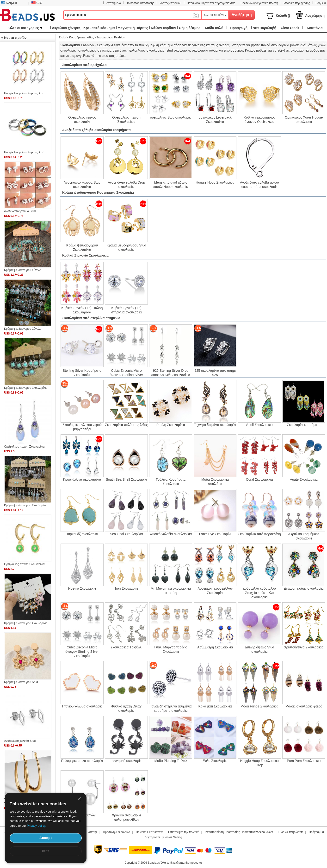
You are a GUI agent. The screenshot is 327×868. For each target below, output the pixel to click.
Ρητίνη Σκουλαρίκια (171, 425)
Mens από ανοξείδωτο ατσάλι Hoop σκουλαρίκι (171, 184)
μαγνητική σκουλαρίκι (126, 761)
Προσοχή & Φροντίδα (117, 832)
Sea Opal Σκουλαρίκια (126, 534)
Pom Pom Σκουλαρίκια (304, 761)
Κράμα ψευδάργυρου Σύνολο (23, 270)
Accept (46, 838)
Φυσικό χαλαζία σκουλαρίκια (171, 534)
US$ (37, 3)
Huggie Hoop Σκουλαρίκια (215, 182)
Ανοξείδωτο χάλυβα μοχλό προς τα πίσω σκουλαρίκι (259, 184)
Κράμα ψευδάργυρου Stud (21, 682)
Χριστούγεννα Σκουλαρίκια (304, 647)
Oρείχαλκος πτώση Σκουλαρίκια (126, 119)
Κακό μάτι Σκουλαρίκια (215, 706)
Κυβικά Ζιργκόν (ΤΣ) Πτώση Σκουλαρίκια (82, 310)
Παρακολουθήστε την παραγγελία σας (211, 3)
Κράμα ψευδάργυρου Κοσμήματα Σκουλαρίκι (98, 192)
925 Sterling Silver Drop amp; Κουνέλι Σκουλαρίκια (171, 372)
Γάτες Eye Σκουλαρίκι (215, 534)
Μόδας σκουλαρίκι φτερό (304, 706)
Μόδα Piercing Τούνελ (171, 761)
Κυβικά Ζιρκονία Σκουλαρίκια (85, 255)
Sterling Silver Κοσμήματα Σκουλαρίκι (82, 372)
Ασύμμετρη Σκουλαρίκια (215, 647)
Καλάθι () (283, 16)
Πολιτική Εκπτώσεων (149, 832)
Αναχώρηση (315, 16)
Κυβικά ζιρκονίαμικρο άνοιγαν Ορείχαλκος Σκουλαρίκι (259, 119)
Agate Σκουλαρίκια (304, 479)
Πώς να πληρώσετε (291, 832)
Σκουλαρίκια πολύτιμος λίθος (126, 425)
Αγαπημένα (114, 3)
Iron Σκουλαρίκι (126, 588)
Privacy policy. (37, 826)
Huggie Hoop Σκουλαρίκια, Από (24, 93)
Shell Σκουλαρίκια (259, 425)
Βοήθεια (321, 3)
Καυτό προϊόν (15, 38)
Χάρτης (93, 832)
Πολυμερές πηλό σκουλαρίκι (82, 761)
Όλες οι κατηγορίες (25, 28)
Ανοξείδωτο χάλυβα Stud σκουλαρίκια (82, 184)
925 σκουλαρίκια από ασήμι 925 (215, 372)
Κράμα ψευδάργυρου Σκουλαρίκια (82, 247)
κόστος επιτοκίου (171, 3)
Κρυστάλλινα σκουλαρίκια (82, 479)
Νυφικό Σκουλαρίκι (82, 588)
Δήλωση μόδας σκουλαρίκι (304, 588)
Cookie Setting (173, 837)
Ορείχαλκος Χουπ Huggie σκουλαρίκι (304, 119)
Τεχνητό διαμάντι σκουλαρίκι (215, 425)
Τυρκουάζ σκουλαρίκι (82, 534)
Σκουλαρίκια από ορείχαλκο (84, 65)
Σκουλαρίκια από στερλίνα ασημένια (91, 318)
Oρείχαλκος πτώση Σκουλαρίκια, (25, 447)
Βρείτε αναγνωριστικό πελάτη (259, 3)
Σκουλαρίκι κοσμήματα (304, 425)
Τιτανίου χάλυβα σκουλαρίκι (82, 706)
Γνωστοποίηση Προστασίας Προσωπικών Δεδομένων (239, 832)
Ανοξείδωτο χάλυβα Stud (20, 211)
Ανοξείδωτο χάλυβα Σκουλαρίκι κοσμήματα (96, 130)
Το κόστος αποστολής (140, 3)
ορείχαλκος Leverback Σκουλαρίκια (215, 119)
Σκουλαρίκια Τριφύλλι (126, 647)
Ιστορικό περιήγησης (297, 3)
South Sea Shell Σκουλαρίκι (126, 479)
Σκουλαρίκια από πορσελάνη (259, 534)
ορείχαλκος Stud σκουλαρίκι (171, 117)
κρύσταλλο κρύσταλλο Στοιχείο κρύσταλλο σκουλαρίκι (259, 593)
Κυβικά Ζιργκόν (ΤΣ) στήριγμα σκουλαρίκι (126, 310)
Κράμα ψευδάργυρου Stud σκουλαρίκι (126, 247)
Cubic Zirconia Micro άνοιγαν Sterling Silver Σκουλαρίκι (126, 372)
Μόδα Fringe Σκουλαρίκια (259, 706)
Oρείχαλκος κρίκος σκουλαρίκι (82, 119)
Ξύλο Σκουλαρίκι (215, 761)
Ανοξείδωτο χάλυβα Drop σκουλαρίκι (126, 184)
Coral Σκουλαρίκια (259, 479)
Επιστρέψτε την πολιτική (184, 832)
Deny (46, 851)
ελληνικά (9, 3)
